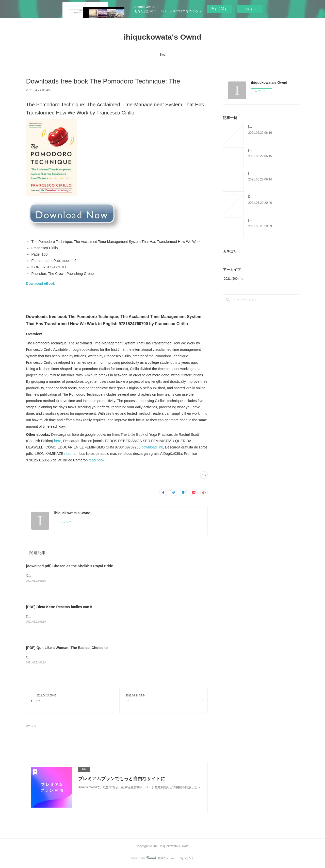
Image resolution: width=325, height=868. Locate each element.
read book (96, 460)
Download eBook (40, 283)
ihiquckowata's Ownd (162, 37)
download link (152, 447)
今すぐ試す (219, 9)
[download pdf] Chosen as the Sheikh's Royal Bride (69, 566)
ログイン (250, 9)
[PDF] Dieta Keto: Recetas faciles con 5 (59, 607)
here (58, 441)
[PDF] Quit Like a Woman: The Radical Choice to (67, 648)
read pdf (71, 454)
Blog (162, 55)
